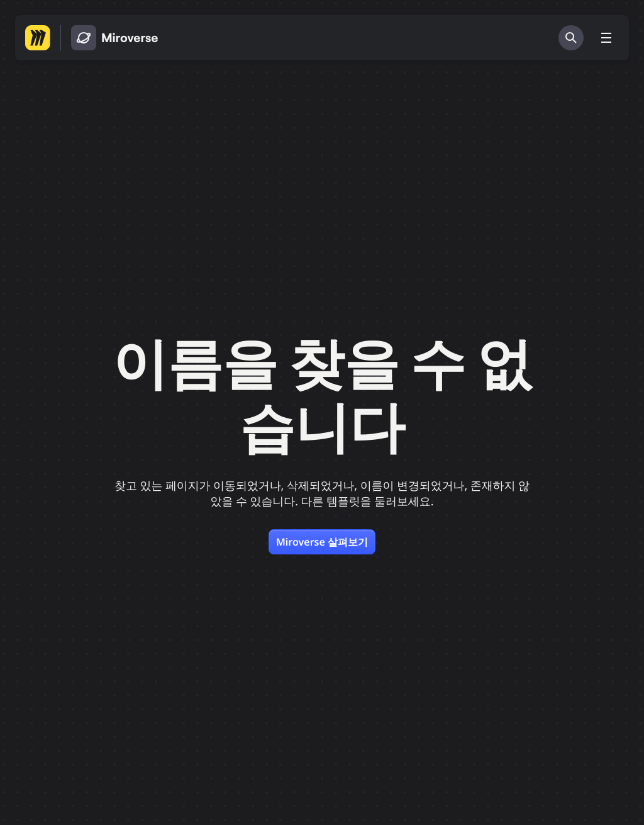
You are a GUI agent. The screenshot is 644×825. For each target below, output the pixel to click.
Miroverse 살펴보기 (322, 542)
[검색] (571, 38)
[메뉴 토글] (606, 38)
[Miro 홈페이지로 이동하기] (38, 38)
